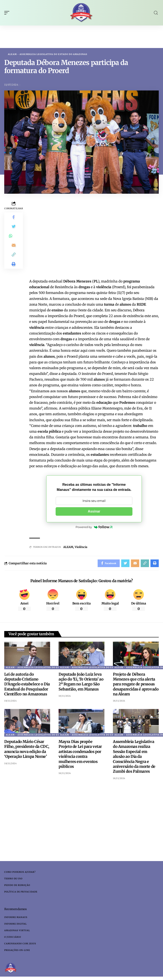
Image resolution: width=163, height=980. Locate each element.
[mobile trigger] (8, 13)
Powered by (94, 527)
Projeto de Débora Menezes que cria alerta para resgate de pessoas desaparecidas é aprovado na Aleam (136, 685)
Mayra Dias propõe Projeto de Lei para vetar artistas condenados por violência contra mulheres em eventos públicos (80, 755)
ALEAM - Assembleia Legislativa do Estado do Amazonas (48, 54)
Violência (81, 547)
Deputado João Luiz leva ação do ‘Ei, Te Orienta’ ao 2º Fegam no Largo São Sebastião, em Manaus (81, 683)
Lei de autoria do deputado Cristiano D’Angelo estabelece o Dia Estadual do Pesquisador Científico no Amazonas (27, 685)
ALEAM (68, 547)
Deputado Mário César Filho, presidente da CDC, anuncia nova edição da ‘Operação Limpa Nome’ (27, 750)
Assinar (94, 512)
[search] (156, 13)
